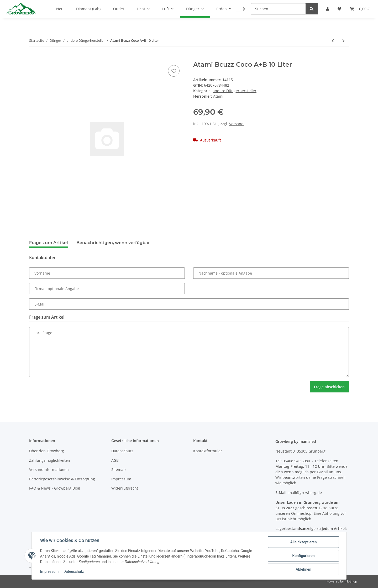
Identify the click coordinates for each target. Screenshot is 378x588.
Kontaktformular (208, 451)
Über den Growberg (47, 451)
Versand (236, 124)
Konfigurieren (303, 556)
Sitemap (119, 469)
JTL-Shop (351, 581)
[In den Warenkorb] (33, 58)
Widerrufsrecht (125, 488)
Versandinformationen (49, 469)
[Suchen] (278, 9)
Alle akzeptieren (303, 542)
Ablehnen (303, 569)
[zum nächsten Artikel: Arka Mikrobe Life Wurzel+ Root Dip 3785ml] (343, 41)
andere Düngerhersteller (235, 91)
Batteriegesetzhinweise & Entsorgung (62, 479)
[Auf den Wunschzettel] (174, 71)
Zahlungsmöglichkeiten (50, 460)
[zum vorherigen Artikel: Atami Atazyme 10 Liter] (333, 41)
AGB (115, 460)
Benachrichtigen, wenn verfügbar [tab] (113, 243)
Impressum (121, 479)
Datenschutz (122, 451)
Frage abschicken (329, 387)
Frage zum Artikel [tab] (49, 243)
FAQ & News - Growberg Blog (55, 488)
